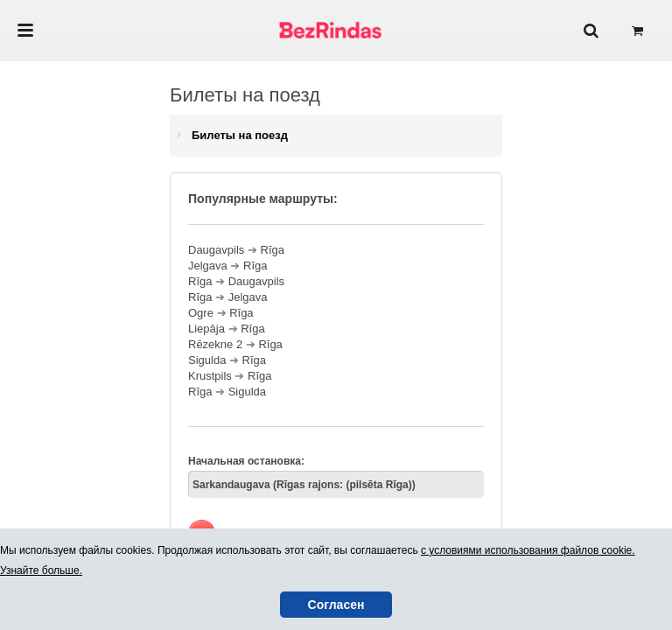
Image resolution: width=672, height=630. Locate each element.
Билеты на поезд (240, 135)
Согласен (336, 605)
